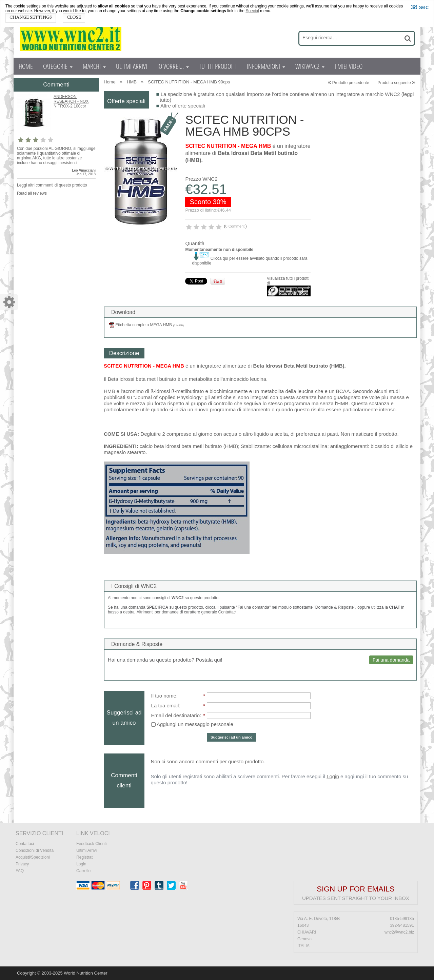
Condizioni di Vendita (35, 850)
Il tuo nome (164, 696)
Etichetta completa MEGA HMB (144, 325)
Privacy (22, 864)
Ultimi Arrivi (86, 850)
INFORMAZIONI (266, 66)
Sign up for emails (356, 889)
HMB (132, 82)
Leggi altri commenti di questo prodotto (52, 185)
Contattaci (228, 612)
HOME (26, 66)
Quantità (195, 243)
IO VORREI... (173, 66)
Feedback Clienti (91, 844)
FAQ (20, 871)
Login (333, 776)
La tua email (165, 705)
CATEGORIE (58, 66)
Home (110, 82)
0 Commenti (235, 226)
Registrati (85, 857)
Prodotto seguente (397, 83)
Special (252, 11)
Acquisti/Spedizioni (33, 857)
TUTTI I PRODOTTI (218, 66)
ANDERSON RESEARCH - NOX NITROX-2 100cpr (71, 101)
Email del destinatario (175, 715)
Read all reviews (32, 193)
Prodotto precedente (348, 83)
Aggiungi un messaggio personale (192, 724)
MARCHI (94, 66)
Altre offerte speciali (183, 106)
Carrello (83, 871)
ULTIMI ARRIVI (132, 66)
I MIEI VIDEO (349, 66)
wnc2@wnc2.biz (399, 932)
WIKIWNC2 (310, 66)
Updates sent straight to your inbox (356, 898)
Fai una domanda (391, 660)
